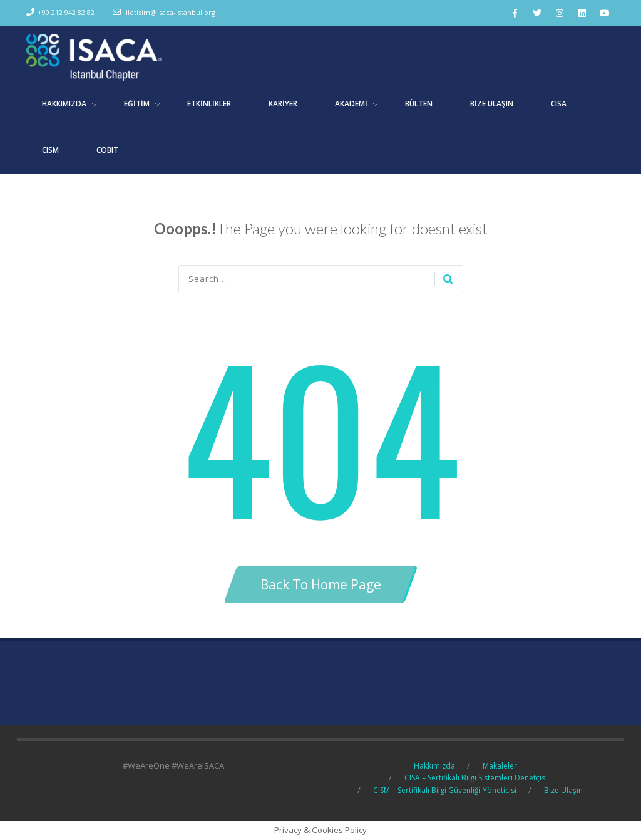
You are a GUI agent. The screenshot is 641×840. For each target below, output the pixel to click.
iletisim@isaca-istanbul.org (171, 12)
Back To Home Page (321, 584)
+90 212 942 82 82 (66, 12)
